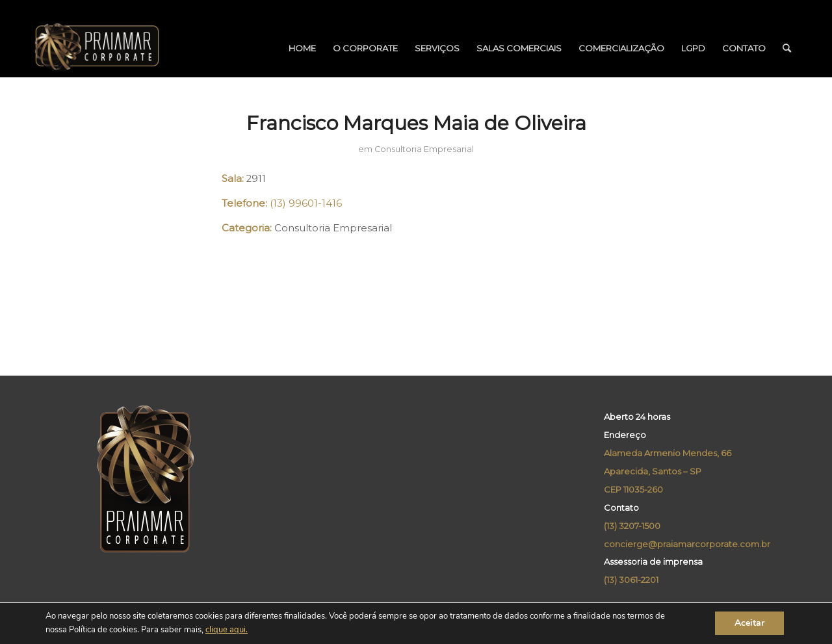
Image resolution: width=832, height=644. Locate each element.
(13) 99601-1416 (306, 203)
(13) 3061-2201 (631, 580)
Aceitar (749, 624)
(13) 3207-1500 (632, 526)
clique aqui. (227, 630)
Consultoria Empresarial (424, 149)
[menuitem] (302, 48)
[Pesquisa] (787, 48)
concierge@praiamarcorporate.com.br (687, 544)
